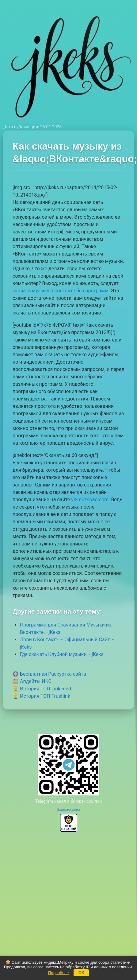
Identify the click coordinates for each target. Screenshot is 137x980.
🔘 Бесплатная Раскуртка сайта (49, 674)
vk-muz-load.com (90, 500)
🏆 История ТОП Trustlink (41, 696)
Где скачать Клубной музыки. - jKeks (62, 654)
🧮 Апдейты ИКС (32, 681)
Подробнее (58, 973)
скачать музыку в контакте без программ (61, 291)
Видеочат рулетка (69, 809)
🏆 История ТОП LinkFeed (42, 689)
